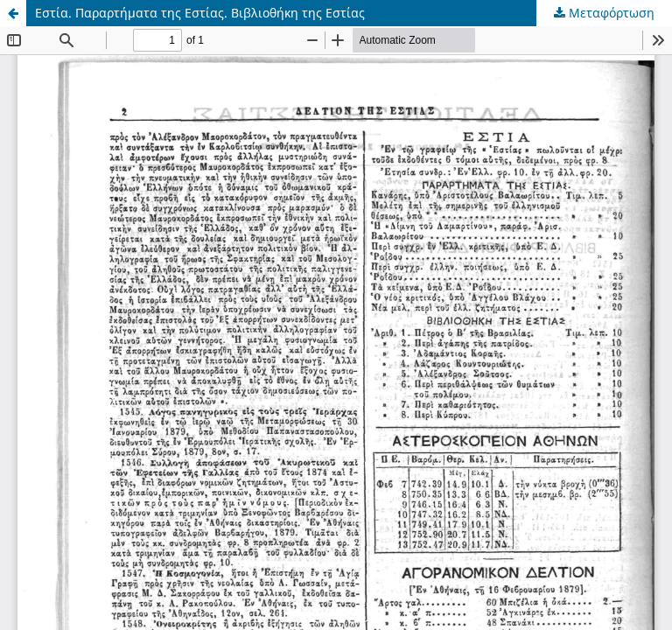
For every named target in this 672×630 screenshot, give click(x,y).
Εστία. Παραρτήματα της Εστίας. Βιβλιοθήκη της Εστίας (200, 13)
